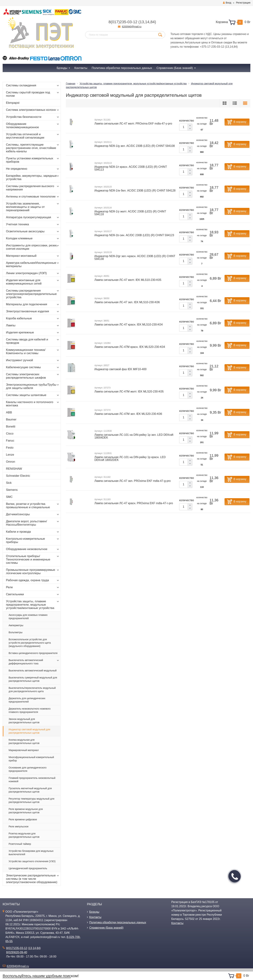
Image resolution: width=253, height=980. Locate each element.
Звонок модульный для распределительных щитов (24, 721)
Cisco (10, 434)
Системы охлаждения (33, 85)
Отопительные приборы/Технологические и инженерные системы (33, 559)
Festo (10, 448)
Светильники (33, 594)
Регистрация (243, 3)
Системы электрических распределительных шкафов (33, 376)
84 (153, 22)
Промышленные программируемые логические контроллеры (33, 572)
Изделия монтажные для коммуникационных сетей (33, 282)
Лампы (33, 325)
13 (142, 22)
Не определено (33, 169)
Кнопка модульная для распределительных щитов (24, 741)
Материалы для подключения (33, 304)
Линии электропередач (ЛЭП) (33, 273)
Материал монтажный (33, 256)
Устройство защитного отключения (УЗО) (32, 861)
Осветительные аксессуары (33, 231)
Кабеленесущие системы (33, 367)
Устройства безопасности (33, 117)
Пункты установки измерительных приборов (33, 160)
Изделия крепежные (33, 333)
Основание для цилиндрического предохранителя (28, 769)
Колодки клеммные (33, 238)
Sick (9, 483)
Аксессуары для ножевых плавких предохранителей (28, 617)
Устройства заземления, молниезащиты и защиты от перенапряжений (33, 207)
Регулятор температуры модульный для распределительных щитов (31, 800)
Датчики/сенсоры (33, 514)
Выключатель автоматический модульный (33, 671)
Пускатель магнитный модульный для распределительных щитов (30, 790)
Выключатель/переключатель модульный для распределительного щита (32, 690)
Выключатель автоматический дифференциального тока (34, 662)
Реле (33, 587)
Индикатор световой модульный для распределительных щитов (29, 731)
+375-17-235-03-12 (212, 47)
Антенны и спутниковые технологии (33, 197)
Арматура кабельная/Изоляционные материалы (33, 264)
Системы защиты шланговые (33, 395)
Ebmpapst (13, 103)
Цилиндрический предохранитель (28, 868)
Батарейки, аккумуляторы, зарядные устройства (33, 177)
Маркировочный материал (24, 750)
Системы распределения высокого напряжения (33, 188)
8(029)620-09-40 (17, 952)
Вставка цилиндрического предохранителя (33, 653)
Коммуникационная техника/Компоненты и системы (33, 352)
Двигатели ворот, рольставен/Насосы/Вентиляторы (33, 523)
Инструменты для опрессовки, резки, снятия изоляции (33, 247)
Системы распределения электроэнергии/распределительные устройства (33, 294)
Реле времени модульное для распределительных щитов (26, 811)
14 (147, 22)
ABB (9, 412)
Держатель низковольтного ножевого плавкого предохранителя (30, 710)
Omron (11, 462)
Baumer (11, 419)
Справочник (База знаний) (106, 928)
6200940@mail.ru (132, 27)
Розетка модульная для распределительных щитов (24, 835)
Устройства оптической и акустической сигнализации (33, 136)
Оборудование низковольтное (33, 549)
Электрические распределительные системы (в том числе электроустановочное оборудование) (33, 879)
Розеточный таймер (20, 844)
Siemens (12, 490)
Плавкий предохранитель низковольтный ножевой (32, 780)
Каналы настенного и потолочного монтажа (33, 404)
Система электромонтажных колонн (33, 110)
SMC (9, 497)
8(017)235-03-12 (123, 22)
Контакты (95, 917)
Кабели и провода (33, 532)
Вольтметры (16, 632)
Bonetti (11, 427)
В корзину (240, 122)
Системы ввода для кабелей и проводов (33, 341)
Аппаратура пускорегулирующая (33, 217)
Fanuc (10, 441)
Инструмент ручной (33, 360)
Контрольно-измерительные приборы (33, 540)
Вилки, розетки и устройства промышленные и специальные (33, 506)
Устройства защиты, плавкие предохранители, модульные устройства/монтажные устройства (33, 605)
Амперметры (16, 625)
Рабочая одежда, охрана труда (33, 580)
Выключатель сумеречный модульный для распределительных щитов (33, 679)
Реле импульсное (19, 826)
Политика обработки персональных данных (118, 922)
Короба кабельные (33, 318)
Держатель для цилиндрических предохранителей (27, 700)
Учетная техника (33, 224)
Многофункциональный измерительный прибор (31, 759)
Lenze (10, 455)
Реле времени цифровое (23, 819)
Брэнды (94, 912)
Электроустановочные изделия (33, 311)
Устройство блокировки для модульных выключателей (31, 853)
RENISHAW (14, 469)
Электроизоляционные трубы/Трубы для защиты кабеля (33, 386)
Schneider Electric (18, 476)
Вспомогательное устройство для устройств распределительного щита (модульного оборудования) (30, 643)
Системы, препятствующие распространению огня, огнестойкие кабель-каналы (33, 148)
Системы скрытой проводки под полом (33, 94)
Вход (227, 3)
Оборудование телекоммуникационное (33, 126)
